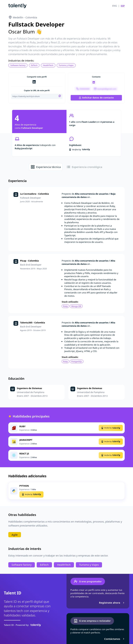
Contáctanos (115, 639)
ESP (123, 6)
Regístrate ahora (112, 603)
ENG (115, 6)
